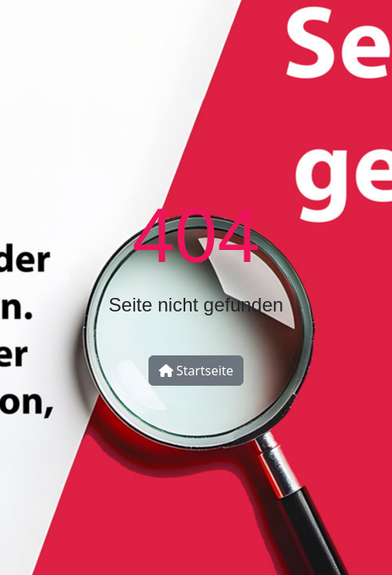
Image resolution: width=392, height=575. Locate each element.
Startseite (196, 371)
